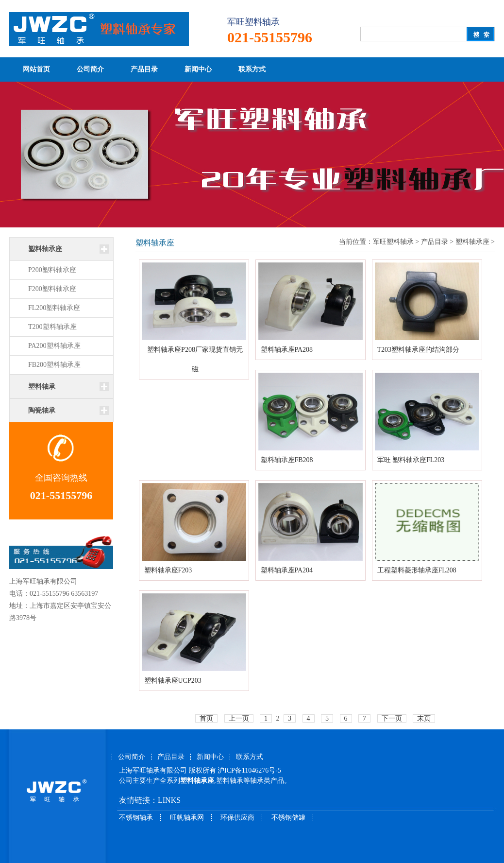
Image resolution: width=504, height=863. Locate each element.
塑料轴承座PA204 (287, 570)
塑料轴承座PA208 (287, 350)
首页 (206, 718)
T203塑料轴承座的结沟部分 (419, 350)
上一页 (239, 718)
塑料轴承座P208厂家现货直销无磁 (195, 359)
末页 (424, 718)
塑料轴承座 (472, 242)
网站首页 (36, 69)
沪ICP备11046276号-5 (249, 770)
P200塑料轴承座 (52, 270)
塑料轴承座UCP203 (173, 681)
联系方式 (252, 69)
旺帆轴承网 (187, 818)
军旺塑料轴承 (393, 242)
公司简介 (90, 69)
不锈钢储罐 (288, 818)
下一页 (392, 718)
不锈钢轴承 (136, 818)
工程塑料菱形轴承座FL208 (417, 570)
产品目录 (144, 69)
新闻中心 (198, 69)
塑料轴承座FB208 (287, 460)
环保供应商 (237, 818)
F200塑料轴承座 (52, 289)
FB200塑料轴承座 (54, 365)
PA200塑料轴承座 (54, 346)
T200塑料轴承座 (52, 327)
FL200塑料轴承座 (54, 308)
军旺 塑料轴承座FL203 (411, 460)
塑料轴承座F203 (168, 570)
